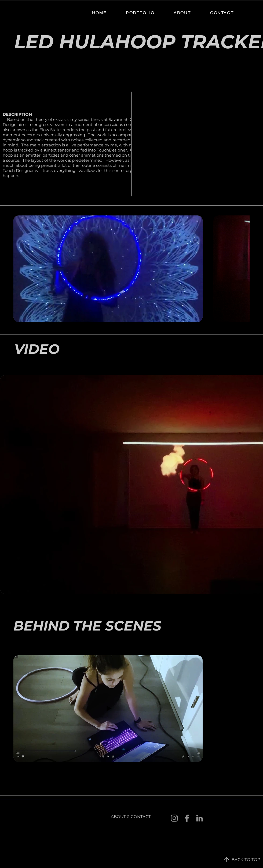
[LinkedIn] (200, 818)
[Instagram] (174, 818)
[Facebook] (187, 818)
